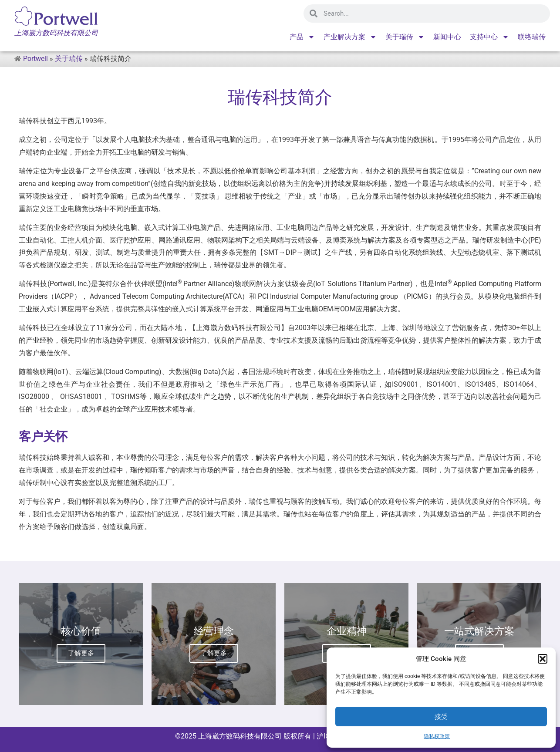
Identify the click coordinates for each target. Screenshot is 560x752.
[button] (543, 659)
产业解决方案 (350, 37)
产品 (302, 37)
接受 (441, 717)
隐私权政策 (437, 736)
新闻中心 (447, 37)
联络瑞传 (532, 37)
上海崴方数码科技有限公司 (240, 736)
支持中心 (489, 37)
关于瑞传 (405, 37)
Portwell (35, 59)
